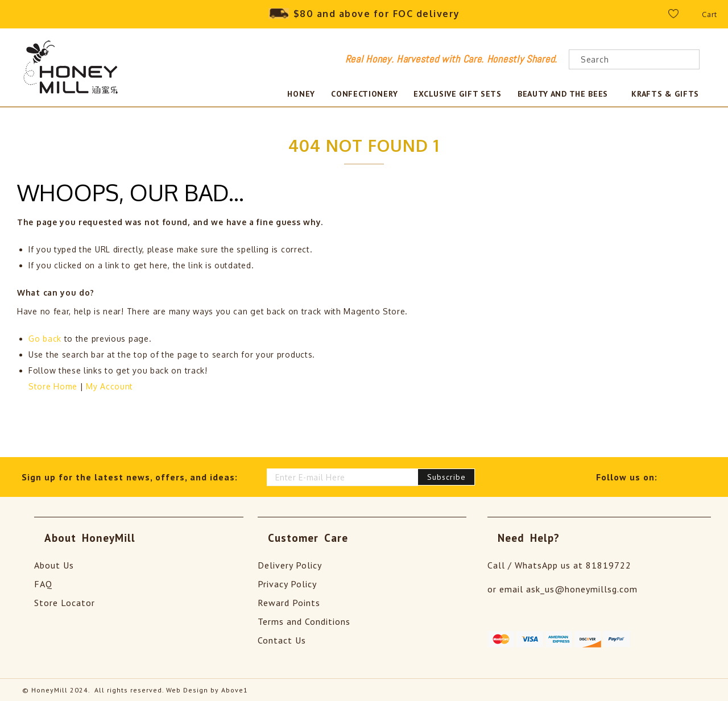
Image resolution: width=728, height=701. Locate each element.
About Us (54, 565)
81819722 (609, 565)
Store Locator (65, 602)
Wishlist (680, 17)
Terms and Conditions (304, 621)
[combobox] (634, 59)
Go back (45, 338)
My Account (109, 386)
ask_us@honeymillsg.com (582, 588)
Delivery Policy (290, 565)
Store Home (53, 386)
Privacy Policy (287, 583)
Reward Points (289, 602)
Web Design (187, 689)
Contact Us (282, 640)
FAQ (43, 583)
